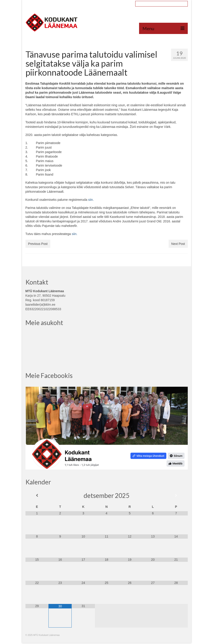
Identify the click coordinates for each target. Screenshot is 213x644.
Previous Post (38, 244)
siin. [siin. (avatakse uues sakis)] (74, 234)
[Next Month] (176, 495)
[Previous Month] (37, 495)
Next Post (178, 244)
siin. (91, 200)
